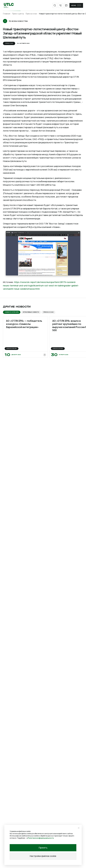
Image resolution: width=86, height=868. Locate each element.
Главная (7, 14)
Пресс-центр (18, 14)
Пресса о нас (31, 14)
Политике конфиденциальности (41, 838)
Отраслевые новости (31, 312)
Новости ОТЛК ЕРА (12, 312)
